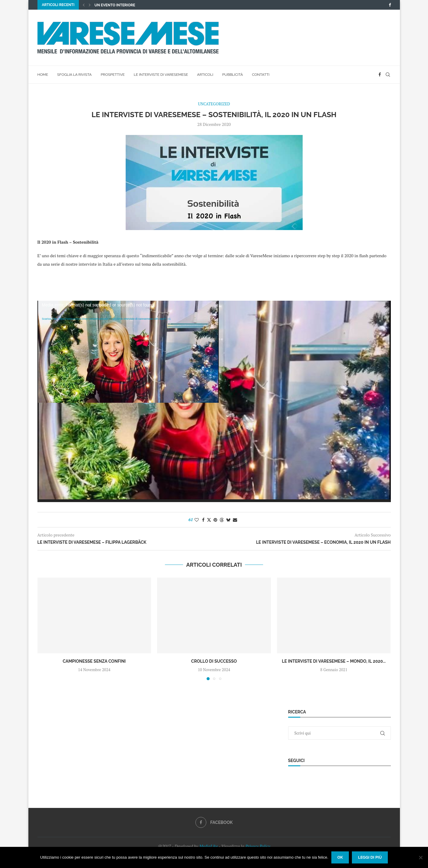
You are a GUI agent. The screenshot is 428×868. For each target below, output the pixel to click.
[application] (214, 401)
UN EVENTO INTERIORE (115, 5)
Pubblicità (233, 75)
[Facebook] (390, 5)
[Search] (388, 75)
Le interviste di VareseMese (161, 75)
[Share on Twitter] (209, 520)
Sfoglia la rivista (74, 75)
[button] (84, 5)
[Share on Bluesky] (228, 520)
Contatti (261, 75)
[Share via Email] (235, 520)
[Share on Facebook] (203, 520)
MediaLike (208, 846)
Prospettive (113, 75)
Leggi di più (370, 857)
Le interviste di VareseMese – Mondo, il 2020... (334, 661)
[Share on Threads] (222, 520)
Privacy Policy (258, 846)
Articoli (205, 75)
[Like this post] (197, 520)
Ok (340, 857)
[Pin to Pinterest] (215, 520)
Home (43, 75)
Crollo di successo (214, 661)
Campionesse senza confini (94, 661)
